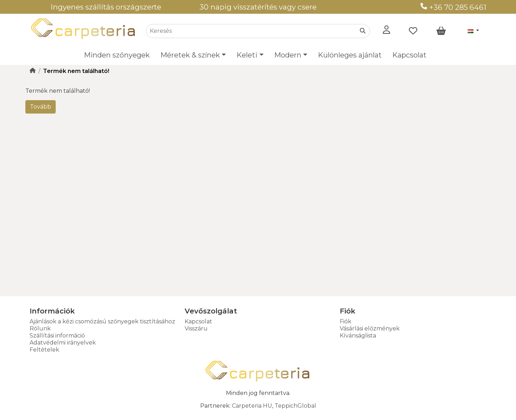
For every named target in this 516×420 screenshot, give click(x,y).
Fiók (346, 321)
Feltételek (44, 350)
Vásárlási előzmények (370, 328)
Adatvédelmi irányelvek (63, 343)
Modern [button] (288, 55)
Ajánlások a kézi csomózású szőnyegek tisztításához (102, 321)
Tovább (41, 107)
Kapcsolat (409, 55)
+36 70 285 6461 (453, 7)
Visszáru (196, 328)
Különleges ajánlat (350, 55)
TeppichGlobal (295, 406)
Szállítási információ (57, 336)
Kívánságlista (358, 336)
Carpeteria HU (252, 406)
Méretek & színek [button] (190, 55)
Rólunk (40, 328)
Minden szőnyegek (117, 55)
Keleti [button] (247, 55)
